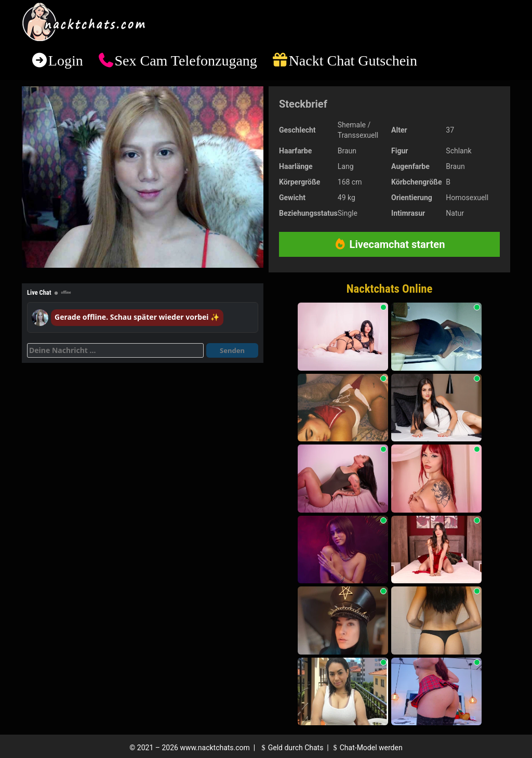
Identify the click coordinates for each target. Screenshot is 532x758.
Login (66, 61)
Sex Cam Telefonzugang (185, 61)
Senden (232, 350)
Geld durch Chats (291, 748)
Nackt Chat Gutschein (353, 61)
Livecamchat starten (390, 244)
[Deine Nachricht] (115, 350)
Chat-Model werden (366, 748)
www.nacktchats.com (215, 748)
